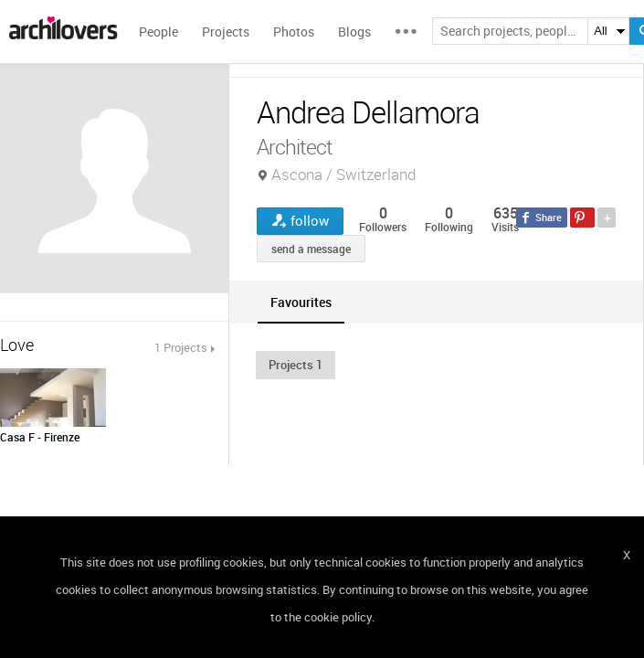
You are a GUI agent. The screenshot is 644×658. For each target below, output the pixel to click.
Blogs (354, 32)
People (158, 32)
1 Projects (181, 347)
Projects (226, 32)
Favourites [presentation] (301, 302)
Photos (294, 32)
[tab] (301, 302)
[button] (296, 365)
